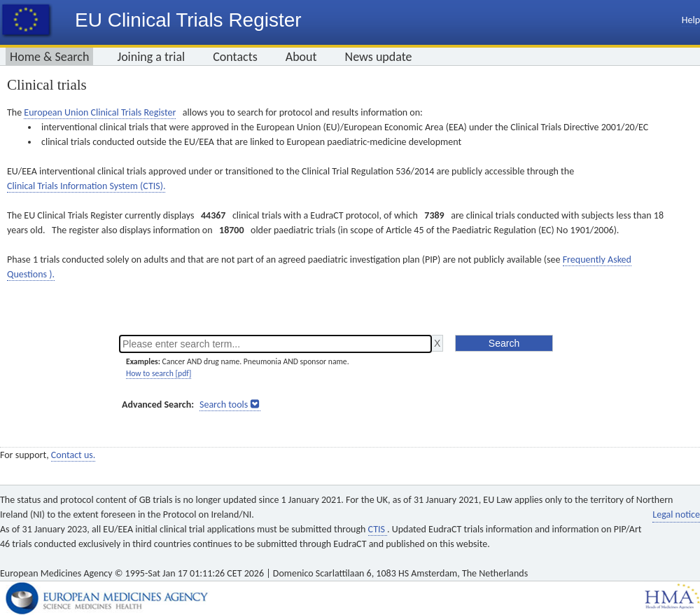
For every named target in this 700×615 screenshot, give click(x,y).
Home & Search (49, 57)
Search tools (224, 405)
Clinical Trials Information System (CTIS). (86, 186)
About (301, 57)
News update (379, 57)
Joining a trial (151, 57)
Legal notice (676, 514)
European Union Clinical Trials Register (100, 112)
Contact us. (73, 455)
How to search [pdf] (159, 373)
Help (691, 20)
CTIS (378, 529)
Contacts (235, 57)
